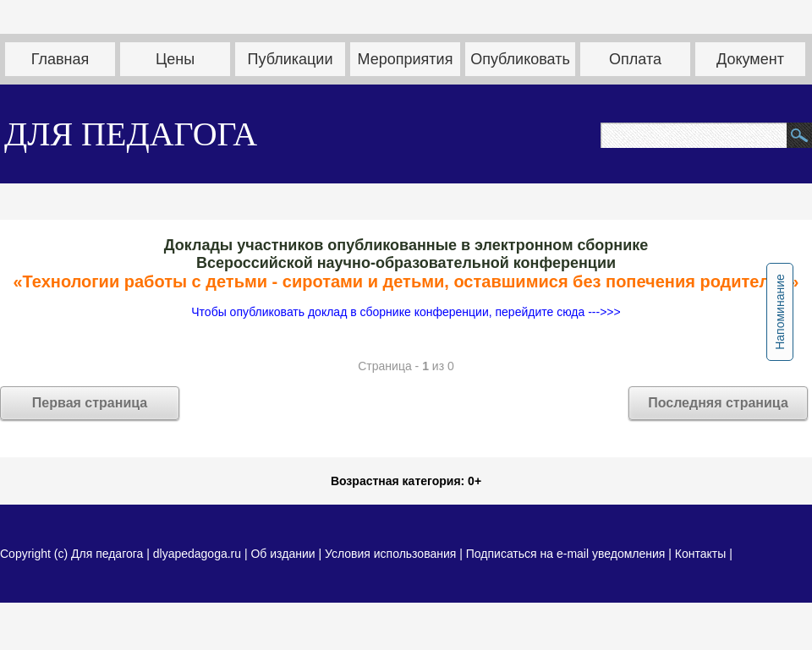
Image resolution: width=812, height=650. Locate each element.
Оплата (635, 59)
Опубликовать (520, 59)
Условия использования (390, 554)
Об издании (283, 554)
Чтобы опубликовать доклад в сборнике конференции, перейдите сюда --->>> (406, 312)
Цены (175, 59)
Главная (60, 59)
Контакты (700, 554)
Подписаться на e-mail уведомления (566, 554)
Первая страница (90, 403)
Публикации (291, 59)
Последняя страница (718, 403)
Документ (750, 59)
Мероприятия (406, 59)
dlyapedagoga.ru (199, 554)
